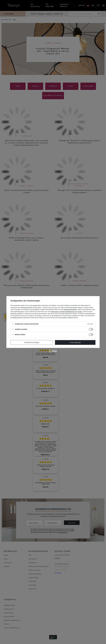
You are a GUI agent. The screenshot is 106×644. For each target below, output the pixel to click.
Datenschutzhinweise (70, 310)
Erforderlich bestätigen (32, 342)
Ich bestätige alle (75, 342)
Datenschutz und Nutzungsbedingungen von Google (67, 311)
